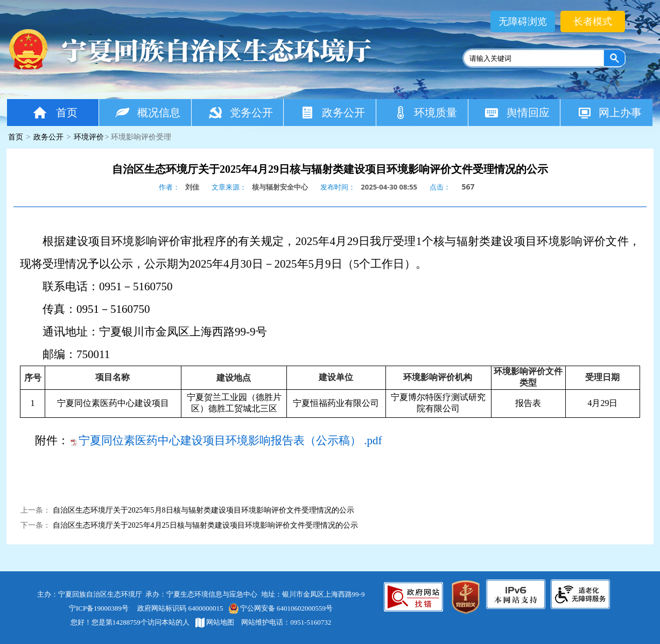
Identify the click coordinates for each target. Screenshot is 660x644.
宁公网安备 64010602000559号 (280, 608)
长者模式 (593, 22)
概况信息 (148, 112)
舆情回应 (517, 112)
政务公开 (332, 112)
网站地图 (215, 622)
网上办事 (609, 112)
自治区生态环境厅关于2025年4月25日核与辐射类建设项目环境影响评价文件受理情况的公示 (205, 525)
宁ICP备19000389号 (99, 608)
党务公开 (240, 112)
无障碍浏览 (523, 22)
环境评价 (89, 137)
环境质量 (425, 112)
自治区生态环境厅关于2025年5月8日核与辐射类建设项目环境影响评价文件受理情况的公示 (203, 510)
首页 (54, 112)
